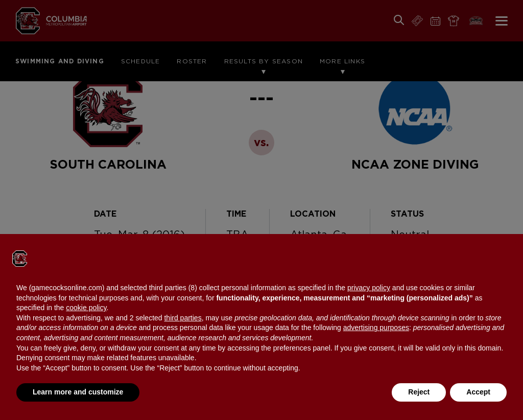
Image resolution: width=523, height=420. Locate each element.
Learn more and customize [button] (78, 392)
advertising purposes (376, 328)
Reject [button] (419, 392)
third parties (183, 318)
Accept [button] (478, 392)
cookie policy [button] (86, 308)
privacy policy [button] (369, 288)
